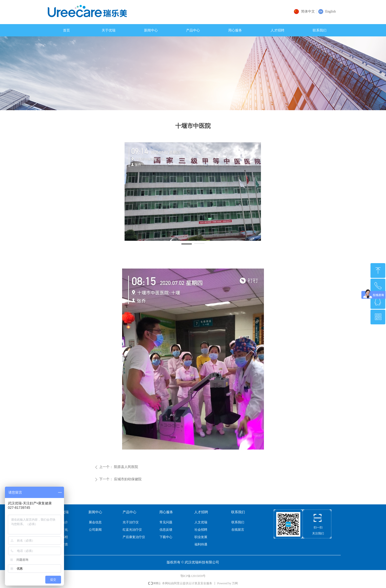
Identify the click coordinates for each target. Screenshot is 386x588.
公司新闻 (95, 530)
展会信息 (95, 522)
